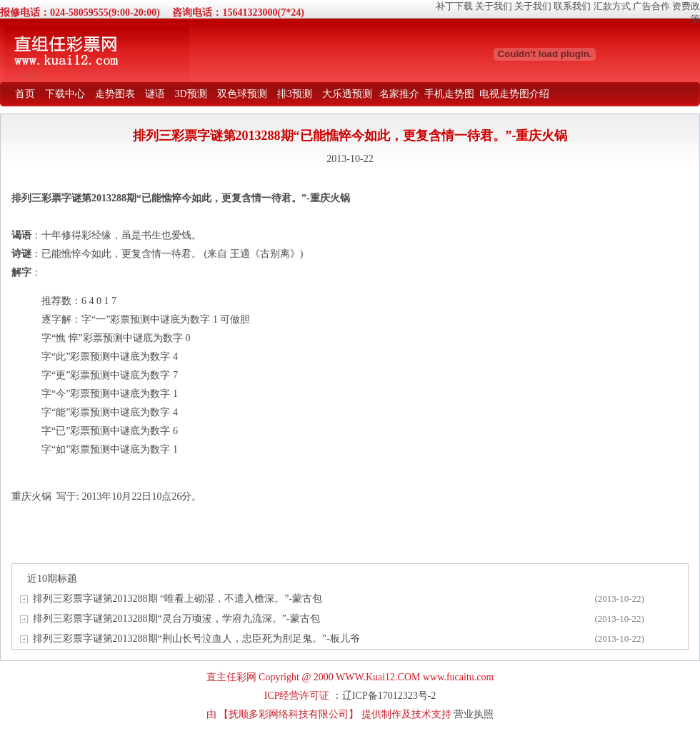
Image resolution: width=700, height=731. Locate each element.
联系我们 (572, 6)
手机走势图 (449, 94)
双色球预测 (242, 94)
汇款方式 (612, 6)
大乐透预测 (347, 94)
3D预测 (191, 94)
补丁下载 (454, 6)
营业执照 (474, 714)
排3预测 (295, 94)
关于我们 (494, 6)
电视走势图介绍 (514, 94)
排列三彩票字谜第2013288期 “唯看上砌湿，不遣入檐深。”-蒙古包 (178, 599)
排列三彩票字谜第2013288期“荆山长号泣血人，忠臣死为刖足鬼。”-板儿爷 (196, 639)
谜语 (155, 94)
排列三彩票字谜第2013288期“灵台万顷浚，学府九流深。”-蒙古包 (176, 619)
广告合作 (651, 6)
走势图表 (115, 94)
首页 (25, 94)
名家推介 (399, 94)
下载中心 (65, 94)
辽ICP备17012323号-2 (389, 696)
